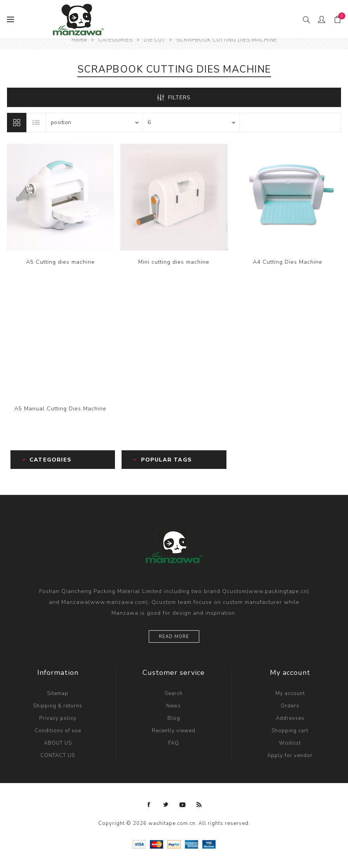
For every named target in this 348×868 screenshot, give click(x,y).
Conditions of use (58, 731)
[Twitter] (166, 805)
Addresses (290, 718)
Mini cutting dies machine (174, 262)
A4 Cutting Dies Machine (288, 262)
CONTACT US (58, 756)
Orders (290, 706)
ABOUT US (58, 743)
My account (290, 693)
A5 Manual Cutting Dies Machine (60, 409)
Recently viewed (174, 731)
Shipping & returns (58, 706)
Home (79, 40)
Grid (17, 123)
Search (174, 693)
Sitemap (58, 693)
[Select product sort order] (94, 123)
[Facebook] (149, 805)
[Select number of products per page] (191, 123)
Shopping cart (290, 731)
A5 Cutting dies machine (60, 262)
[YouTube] (183, 805)
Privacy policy (58, 718)
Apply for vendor (290, 756)
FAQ (174, 743)
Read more (174, 637)
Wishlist (290, 743)
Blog (174, 718)
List (37, 123)
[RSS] (199, 805)
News (174, 706)
